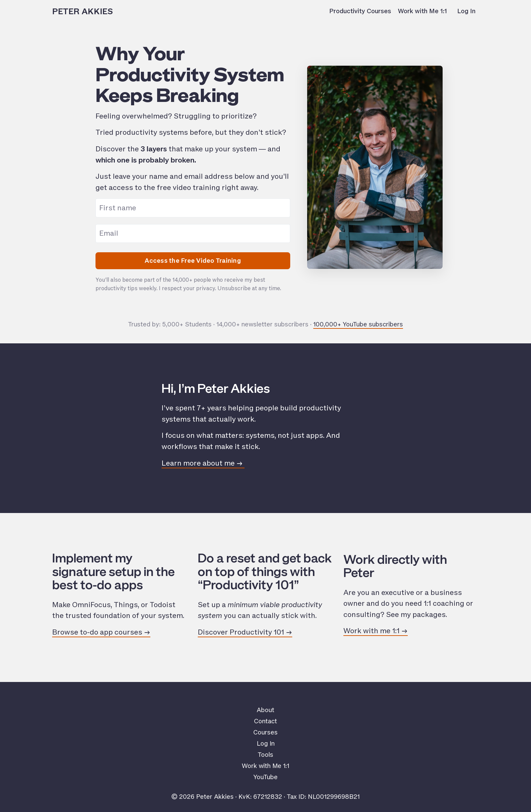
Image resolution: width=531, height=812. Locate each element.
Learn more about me (199, 463)
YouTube (265, 777)
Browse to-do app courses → (101, 632)
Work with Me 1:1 (422, 11)
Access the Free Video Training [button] (193, 261)
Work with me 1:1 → (376, 631)
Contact (265, 721)
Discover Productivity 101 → (245, 632)
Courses (265, 732)
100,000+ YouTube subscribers (358, 324)
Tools (265, 755)
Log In (466, 11)
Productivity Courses (360, 11)
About (265, 710)
